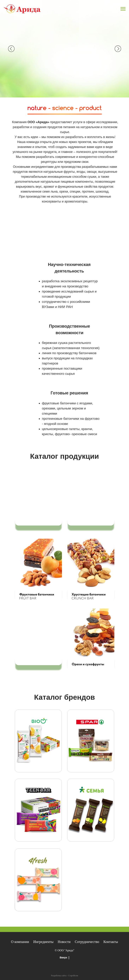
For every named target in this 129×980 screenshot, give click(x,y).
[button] (38, 570)
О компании (20, 942)
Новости (64, 942)
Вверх (64, 958)
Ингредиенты (43, 942)
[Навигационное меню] (123, 9)
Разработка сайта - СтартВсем (64, 976)
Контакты (111, 942)
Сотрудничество (87, 942)
